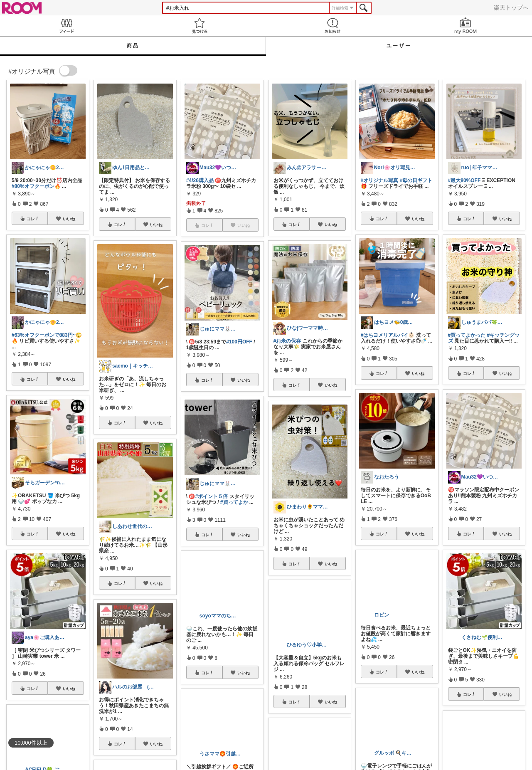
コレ (33, 219)
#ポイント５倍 (211, 496)
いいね (69, 219)
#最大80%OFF (464, 180)
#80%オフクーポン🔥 (36, 186)
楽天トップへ (511, 7)
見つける (199, 26)
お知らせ (332, 26)
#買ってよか (234, 502)
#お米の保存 (287, 341)
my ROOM (465, 26)
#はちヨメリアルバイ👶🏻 (388, 335)
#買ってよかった (467, 335)
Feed (66, 26)
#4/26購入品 (200, 180)
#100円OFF (239, 342)
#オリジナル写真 (380, 180)
